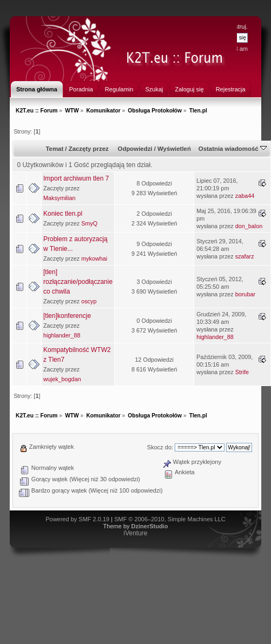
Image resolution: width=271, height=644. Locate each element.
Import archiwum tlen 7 (76, 178)
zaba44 (245, 196)
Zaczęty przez (89, 149)
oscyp (89, 301)
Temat (54, 149)
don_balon (249, 226)
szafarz (245, 256)
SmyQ (89, 223)
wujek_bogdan (62, 379)
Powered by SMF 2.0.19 (77, 519)
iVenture (135, 533)
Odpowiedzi (135, 149)
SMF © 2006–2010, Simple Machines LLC (170, 519)
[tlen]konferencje (67, 316)
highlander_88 (62, 335)
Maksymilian (59, 198)
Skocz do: (160, 447)
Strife (242, 372)
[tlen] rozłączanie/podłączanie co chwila (78, 282)
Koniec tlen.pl (63, 214)
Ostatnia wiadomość (233, 149)
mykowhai (94, 258)
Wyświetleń (174, 149)
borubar (245, 294)
